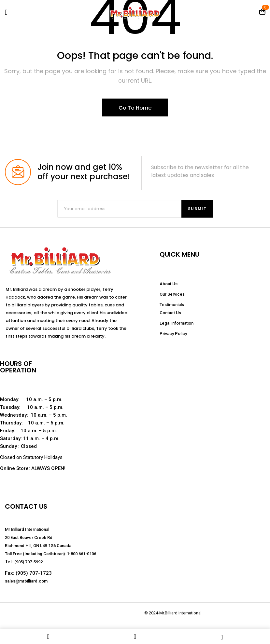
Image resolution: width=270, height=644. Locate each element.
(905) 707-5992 (28, 562)
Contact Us (170, 313)
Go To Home (135, 108)
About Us (169, 284)
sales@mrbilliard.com (26, 581)
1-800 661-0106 (81, 554)
